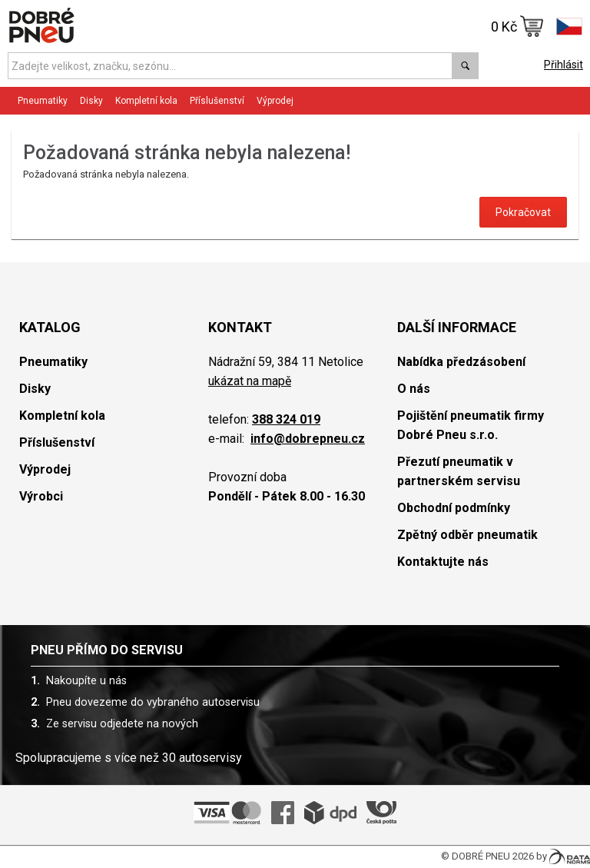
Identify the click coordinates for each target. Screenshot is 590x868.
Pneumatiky (43, 101)
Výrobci (41, 496)
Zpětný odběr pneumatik (467, 535)
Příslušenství (217, 101)
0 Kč (517, 26)
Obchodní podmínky (454, 508)
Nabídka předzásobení (461, 362)
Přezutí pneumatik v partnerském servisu (459, 471)
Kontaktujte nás (443, 562)
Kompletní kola (146, 101)
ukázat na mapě (250, 381)
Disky (91, 101)
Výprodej (275, 101)
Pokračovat (523, 212)
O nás (414, 389)
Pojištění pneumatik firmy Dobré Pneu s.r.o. (471, 425)
